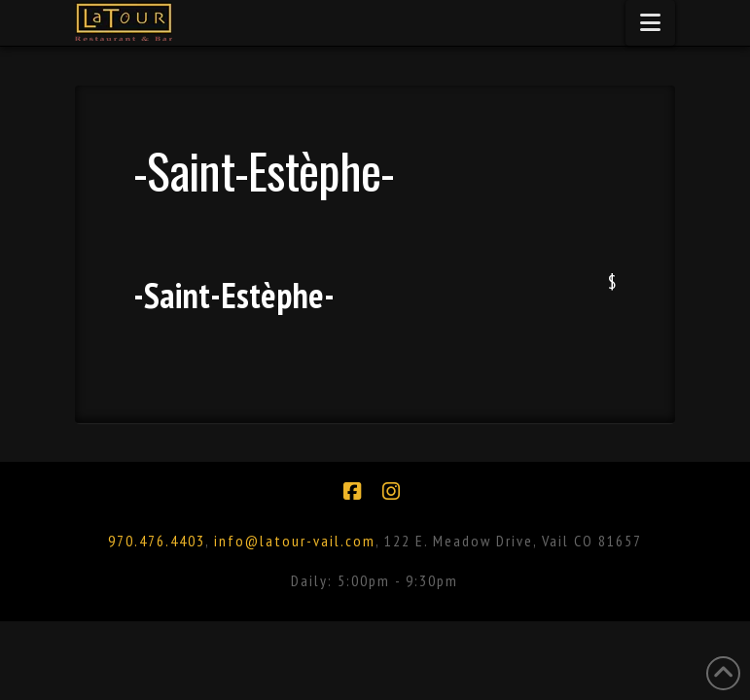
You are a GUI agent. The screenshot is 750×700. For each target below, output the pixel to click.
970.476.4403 (157, 541)
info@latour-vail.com (295, 541)
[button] (650, 23)
